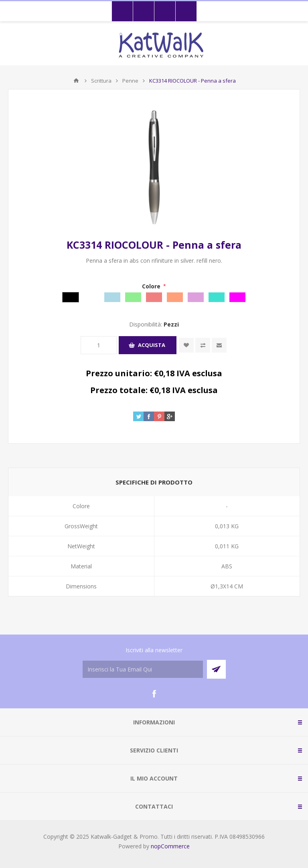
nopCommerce (170, 846)
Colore (152, 286)
